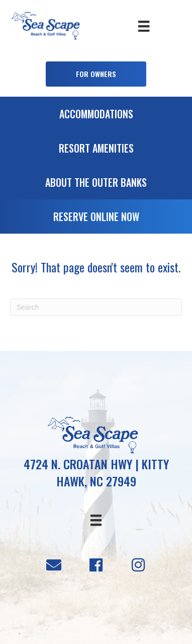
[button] (96, 74)
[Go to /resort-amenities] (96, 151)
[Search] (96, 307)
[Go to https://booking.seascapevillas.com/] (96, 219)
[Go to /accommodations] (96, 116)
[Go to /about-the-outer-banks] (96, 185)
